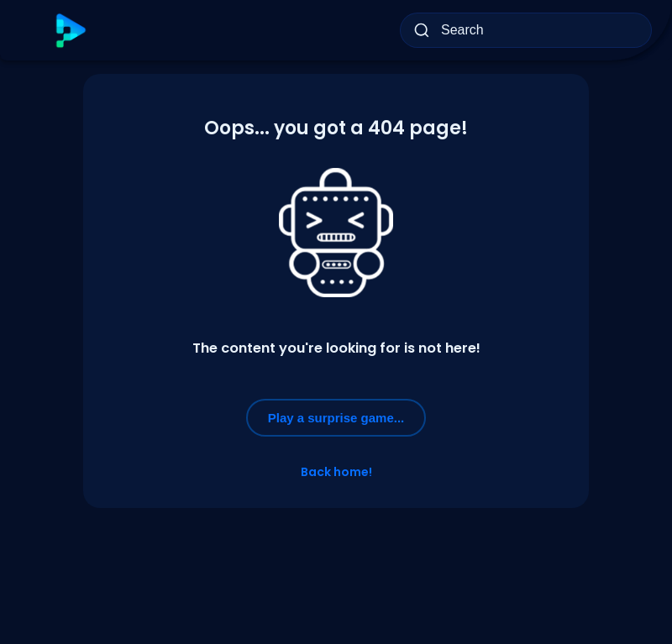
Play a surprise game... (336, 418)
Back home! (336, 472)
